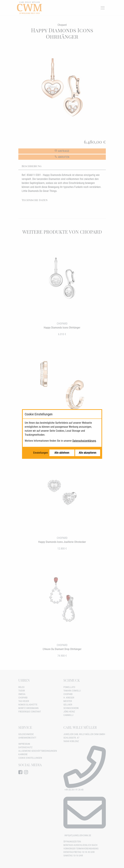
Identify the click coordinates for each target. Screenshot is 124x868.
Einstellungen (41, 453)
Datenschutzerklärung (84, 441)
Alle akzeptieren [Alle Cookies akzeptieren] (88, 453)
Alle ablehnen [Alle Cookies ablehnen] (62, 453)
